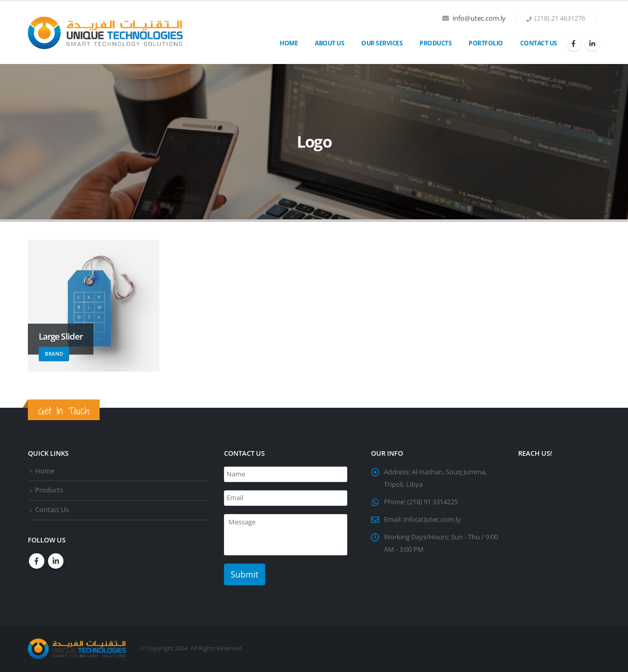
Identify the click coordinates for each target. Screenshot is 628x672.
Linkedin (56, 561)
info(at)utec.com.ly (432, 519)
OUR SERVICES (382, 43)
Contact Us (539, 43)
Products (436, 43)
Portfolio (486, 43)
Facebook (37, 561)
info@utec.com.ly (479, 18)
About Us (329, 43)
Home (289, 43)
